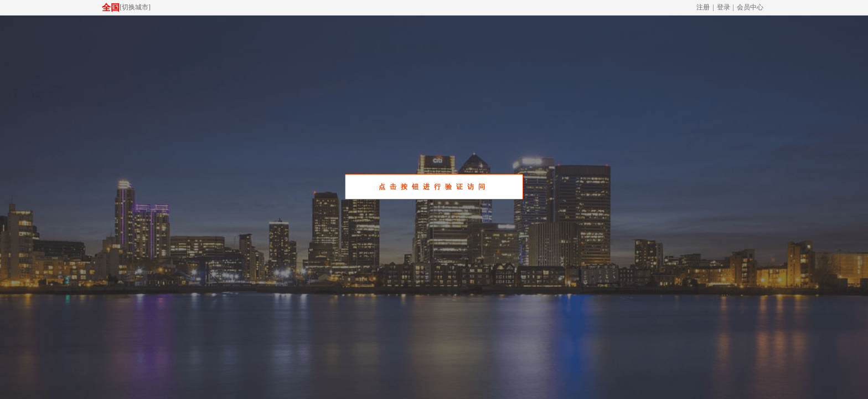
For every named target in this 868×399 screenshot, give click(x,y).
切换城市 (135, 7)
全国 (111, 7)
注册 (703, 7)
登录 (724, 7)
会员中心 (750, 7)
